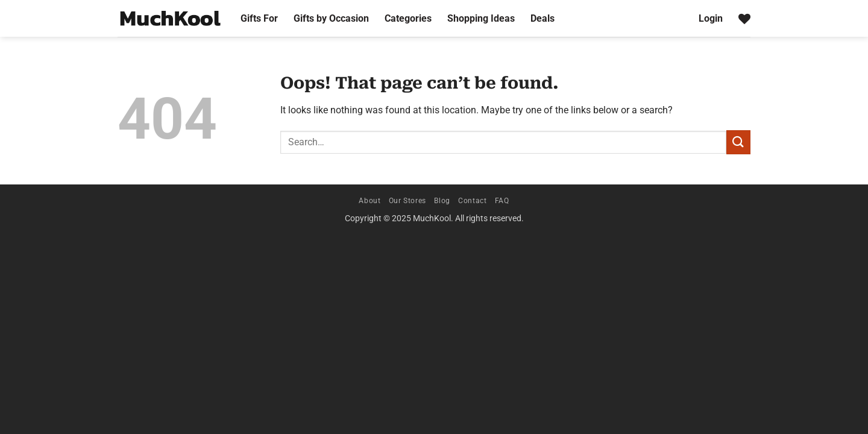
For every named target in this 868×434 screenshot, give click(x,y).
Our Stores (407, 201)
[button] (711, 19)
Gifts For (259, 18)
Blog (442, 201)
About (370, 201)
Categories (408, 18)
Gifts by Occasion (331, 18)
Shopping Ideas (481, 18)
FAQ (502, 201)
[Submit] (738, 142)
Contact (472, 201)
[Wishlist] (744, 19)
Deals (542, 18)
